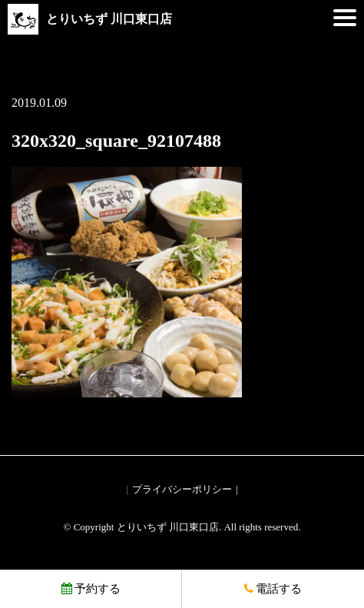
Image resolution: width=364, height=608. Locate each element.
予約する (91, 589)
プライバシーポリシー (182, 489)
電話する (273, 589)
